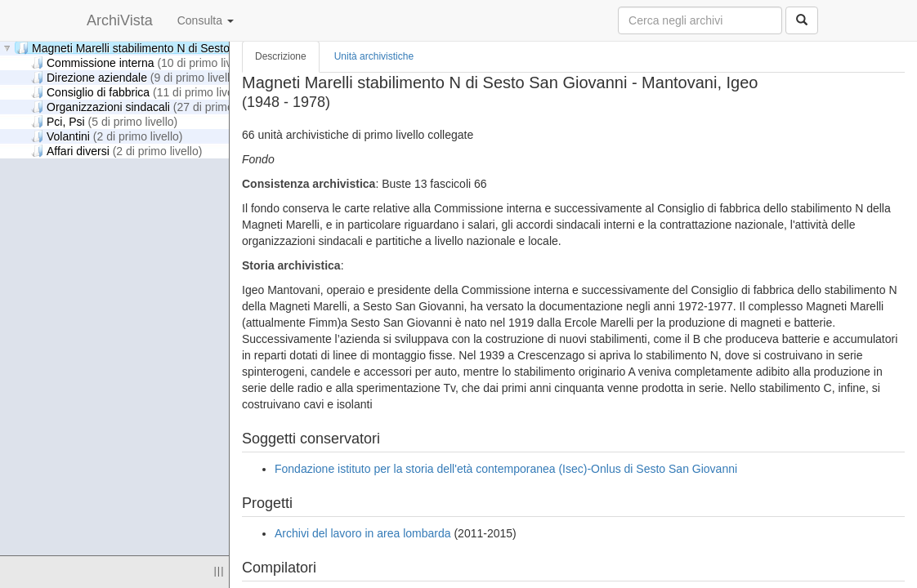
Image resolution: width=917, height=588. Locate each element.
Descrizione (281, 56)
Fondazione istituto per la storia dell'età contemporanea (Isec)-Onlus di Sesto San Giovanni (506, 469)
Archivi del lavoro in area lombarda (363, 533)
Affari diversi (116, 151)
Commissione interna (142, 62)
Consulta (206, 20)
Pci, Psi (104, 121)
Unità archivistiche (374, 56)
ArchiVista (120, 20)
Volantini (107, 136)
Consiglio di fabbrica (140, 92)
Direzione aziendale (136, 77)
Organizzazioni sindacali (150, 107)
